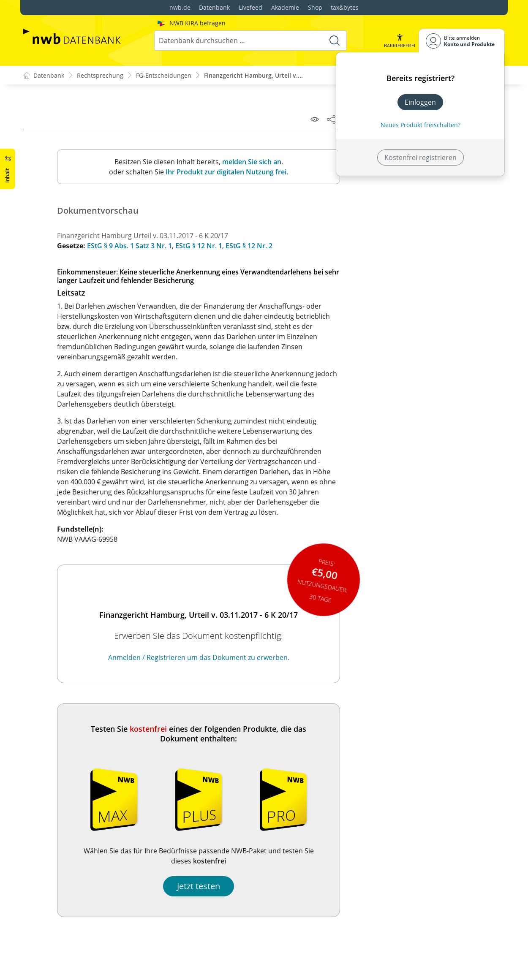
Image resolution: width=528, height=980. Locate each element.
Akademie (285, 7)
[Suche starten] (335, 41)
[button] (400, 41)
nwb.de (180, 7)
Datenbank (214, 7)
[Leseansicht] (315, 119)
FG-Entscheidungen (164, 75)
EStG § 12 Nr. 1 (199, 246)
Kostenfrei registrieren (420, 157)
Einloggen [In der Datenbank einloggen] (420, 102)
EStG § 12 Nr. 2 (249, 246)
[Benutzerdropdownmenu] (462, 41)
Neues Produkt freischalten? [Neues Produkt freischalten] (420, 125)
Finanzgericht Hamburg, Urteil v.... (253, 75)
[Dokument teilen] (331, 119)
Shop (315, 7)
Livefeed (250, 7)
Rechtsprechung (100, 75)
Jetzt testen (199, 886)
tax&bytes (345, 7)
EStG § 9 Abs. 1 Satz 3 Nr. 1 (129, 246)
